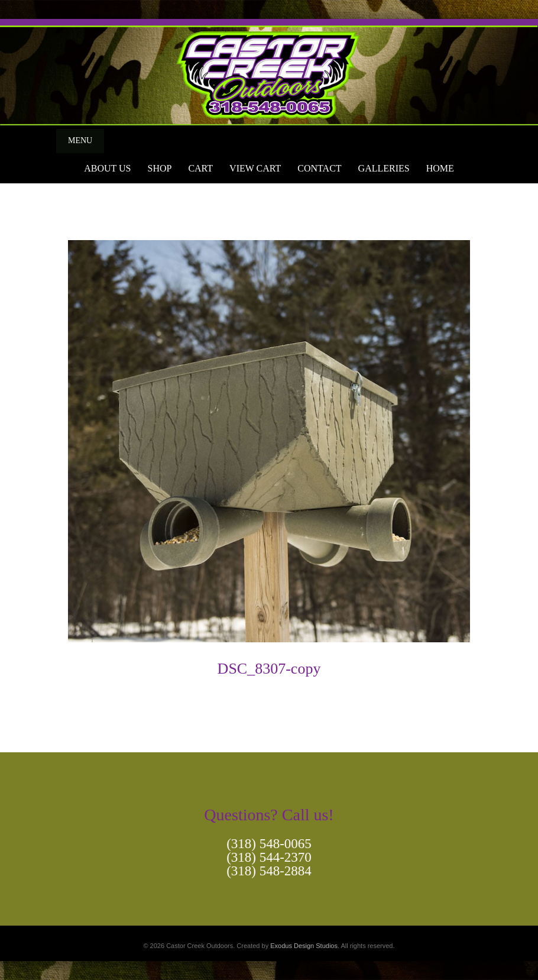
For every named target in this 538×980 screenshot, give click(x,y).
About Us (107, 168)
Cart (200, 168)
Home (440, 168)
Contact (319, 168)
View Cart (255, 168)
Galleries (384, 168)
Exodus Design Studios (304, 946)
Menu (80, 140)
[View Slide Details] (269, 72)
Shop (159, 168)
